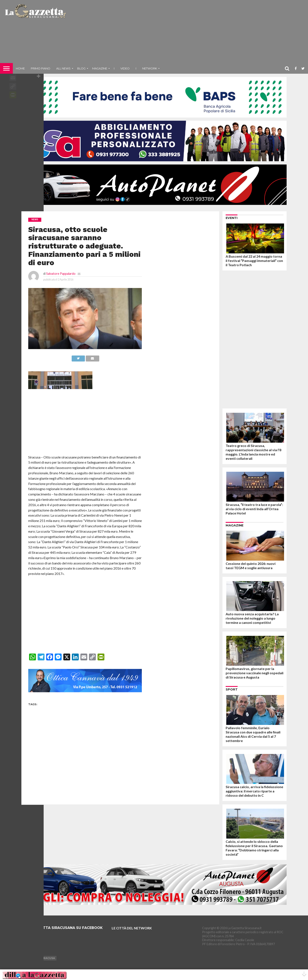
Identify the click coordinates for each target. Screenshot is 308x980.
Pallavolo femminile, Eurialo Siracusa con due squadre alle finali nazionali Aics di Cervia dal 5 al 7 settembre (253, 734)
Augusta (30, 958)
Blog (81, 68)
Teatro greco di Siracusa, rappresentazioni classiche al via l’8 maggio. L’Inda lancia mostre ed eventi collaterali (253, 452)
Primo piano (41, 68)
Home (20, 68)
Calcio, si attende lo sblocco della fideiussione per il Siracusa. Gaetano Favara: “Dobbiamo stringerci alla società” (254, 848)
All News (63, 68)
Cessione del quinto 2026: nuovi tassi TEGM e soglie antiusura (251, 566)
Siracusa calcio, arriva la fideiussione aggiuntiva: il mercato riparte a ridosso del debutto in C (254, 791)
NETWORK (150, 68)
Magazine (100, 68)
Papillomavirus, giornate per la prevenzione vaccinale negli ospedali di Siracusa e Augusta (255, 673)
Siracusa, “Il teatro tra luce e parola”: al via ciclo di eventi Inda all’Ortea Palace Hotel (254, 509)
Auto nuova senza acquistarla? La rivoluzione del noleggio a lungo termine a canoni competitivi (252, 618)
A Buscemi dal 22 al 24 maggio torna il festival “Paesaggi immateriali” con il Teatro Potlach (254, 261)
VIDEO (125, 68)
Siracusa (48, 958)
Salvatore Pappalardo (61, 274)
